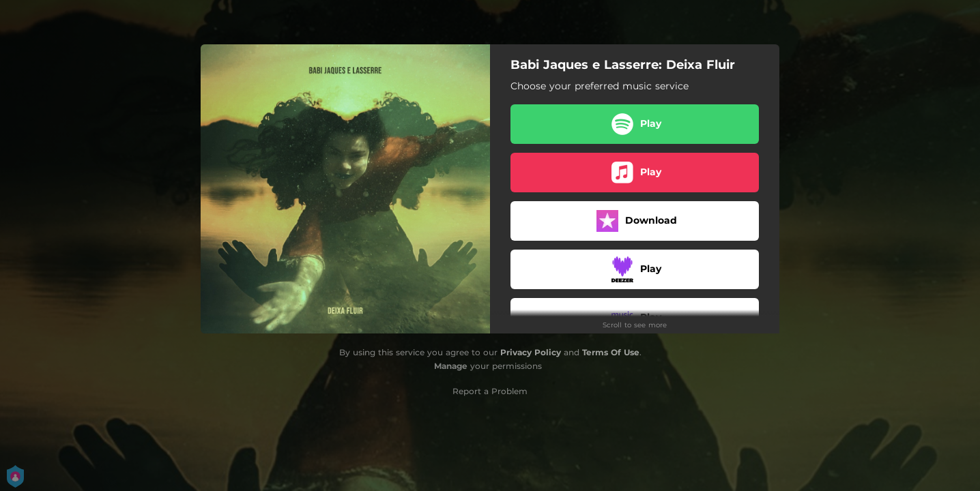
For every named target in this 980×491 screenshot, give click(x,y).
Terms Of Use (611, 352)
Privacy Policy (531, 352)
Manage (451, 366)
